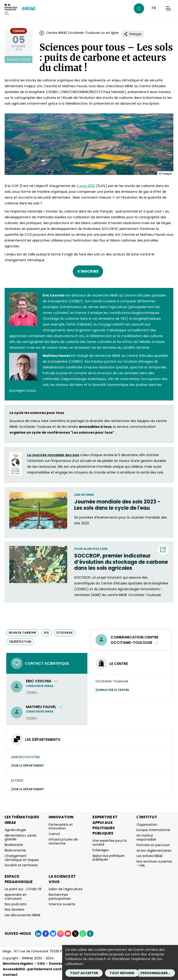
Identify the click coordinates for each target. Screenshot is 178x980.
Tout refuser (122, 973)
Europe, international (153, 830)
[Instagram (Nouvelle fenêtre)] (60, 934)
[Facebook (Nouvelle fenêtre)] (46, 934)
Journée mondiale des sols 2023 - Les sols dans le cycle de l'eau (117, 505)
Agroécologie (15, 830)
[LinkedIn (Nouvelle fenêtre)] (38, 934)
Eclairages (101, 850)
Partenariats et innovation (61, 827)
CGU (41, 964)
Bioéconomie (15, 850)
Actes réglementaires (154, 851)
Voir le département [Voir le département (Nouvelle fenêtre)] (29, 766)
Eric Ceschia (42, 681)
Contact (10, 975)
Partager (133, 34)
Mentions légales (18, 964)
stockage (65, 633)
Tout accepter (84, 973)
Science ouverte (62, 904)
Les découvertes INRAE (23, 915)
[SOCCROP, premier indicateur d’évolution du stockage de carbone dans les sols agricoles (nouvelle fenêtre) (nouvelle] (121, 562)
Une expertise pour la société (110, 843)
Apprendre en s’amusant (16, 897)
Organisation (147, 825)
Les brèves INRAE (150, 856)
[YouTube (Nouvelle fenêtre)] (68, 934)
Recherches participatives (60, 897)
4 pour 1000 (86, 186)
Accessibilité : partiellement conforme (37, 969)
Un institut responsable (146, 837)
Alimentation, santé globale (21, 837)
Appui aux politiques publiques (109, 858)
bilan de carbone (23, 633)
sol (46, 633)
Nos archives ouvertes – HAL (154, 863)
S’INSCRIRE (88, 271)
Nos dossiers (14, 909)
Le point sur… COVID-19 (23, 889)
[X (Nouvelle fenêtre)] (75, 934)
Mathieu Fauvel (44, 707)
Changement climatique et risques (22, 858)
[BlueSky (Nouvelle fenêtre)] (53, 934)
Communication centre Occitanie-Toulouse (135, 640)
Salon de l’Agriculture (66, 889)
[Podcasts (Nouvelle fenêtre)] (90, 934)
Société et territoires (21, 865)
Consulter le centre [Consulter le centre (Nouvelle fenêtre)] (114, 690)
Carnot (54, 834)
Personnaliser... (156, 973)
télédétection (20, 642)
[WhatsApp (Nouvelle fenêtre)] (83, 934)
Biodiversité (14, 845)
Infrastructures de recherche (63, 841)
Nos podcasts (16, 904)
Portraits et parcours (153, 845)
